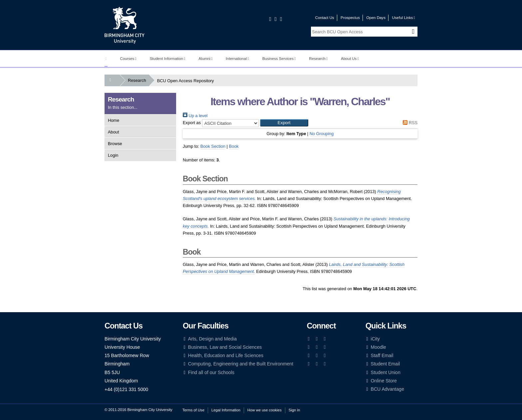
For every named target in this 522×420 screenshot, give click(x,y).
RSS (409, 123)
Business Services (279, 59)
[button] (284, 123)
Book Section (213, 146)
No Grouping (322, 134)
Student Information (168, 59)
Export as (192, 123)
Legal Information (226, 410)
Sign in (294, 410)
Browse (115, 144)
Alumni (206, 59)
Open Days (376, 18)
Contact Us (325, 18)
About (113, 132)
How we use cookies (264, 410)
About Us (350, 59)
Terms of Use (193, 410)
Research (318, 59)
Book (234, 146)
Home (114, 120)
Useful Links (403, 18)
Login (113, 155)
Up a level (195, 116)
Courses (128, 59)
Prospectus (350, 18)
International (237, 59)
